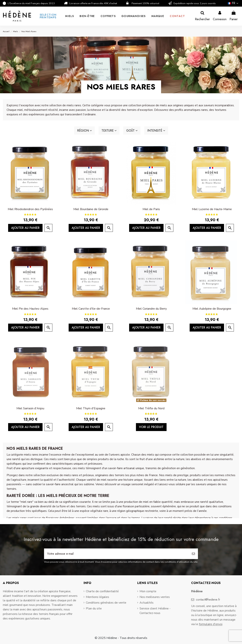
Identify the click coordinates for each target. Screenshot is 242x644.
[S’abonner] (193, 554)
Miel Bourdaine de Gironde (91, 209)
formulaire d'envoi (211, 624)
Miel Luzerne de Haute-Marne (212, 209)
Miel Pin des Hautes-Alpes (30, 309)
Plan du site (94, 609)
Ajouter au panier (25, 228)
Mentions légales (97, 597)
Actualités (147, 603)
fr (233, 3)
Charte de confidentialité (102, 591)
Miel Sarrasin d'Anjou (30, 408)
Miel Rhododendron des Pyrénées (30, 209)
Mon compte (148, 591)
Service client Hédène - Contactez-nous (155, 611)
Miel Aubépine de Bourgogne (212, 309)
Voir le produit (151, 427)
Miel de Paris (151, 209)
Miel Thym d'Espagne (91, 408)
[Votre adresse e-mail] (116, 554)
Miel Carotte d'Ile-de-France (91, 309)
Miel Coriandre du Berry (151, 309)
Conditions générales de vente (106, 603)
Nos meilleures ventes (155, 597)
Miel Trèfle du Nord (151, 408)
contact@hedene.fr (208, 600)
